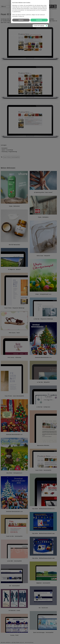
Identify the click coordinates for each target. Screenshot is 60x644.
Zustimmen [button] (39, 330)
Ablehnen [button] (21, 330)
